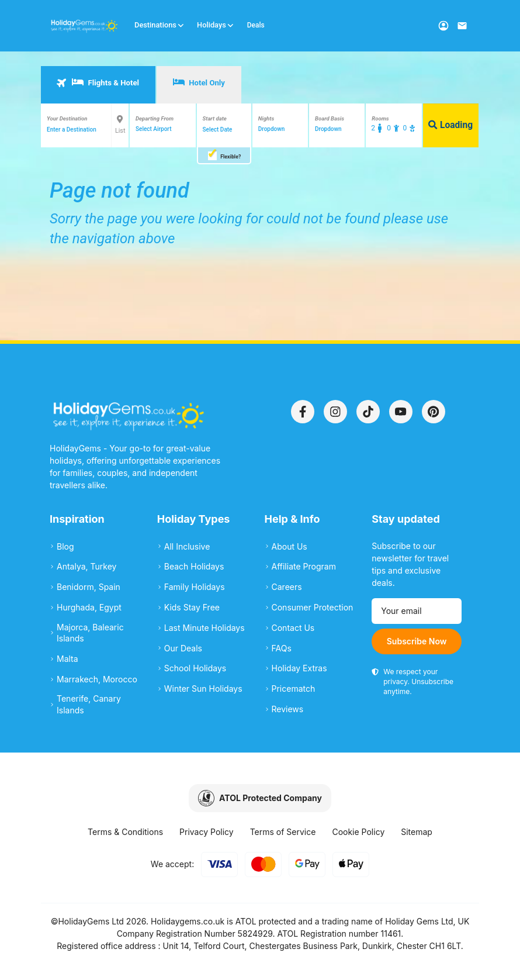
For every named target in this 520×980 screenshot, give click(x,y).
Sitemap (417, 832)
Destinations (160, 25)
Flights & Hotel (97, 82)
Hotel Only (199, 82)
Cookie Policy (358, 832)
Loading (450, 125)
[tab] (98, 85)
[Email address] (417, 611)
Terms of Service (283, 832)
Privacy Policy (207, 832)
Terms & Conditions (125, 832)
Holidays (216, 25)
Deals (256, 25)
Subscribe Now (417, 641)
